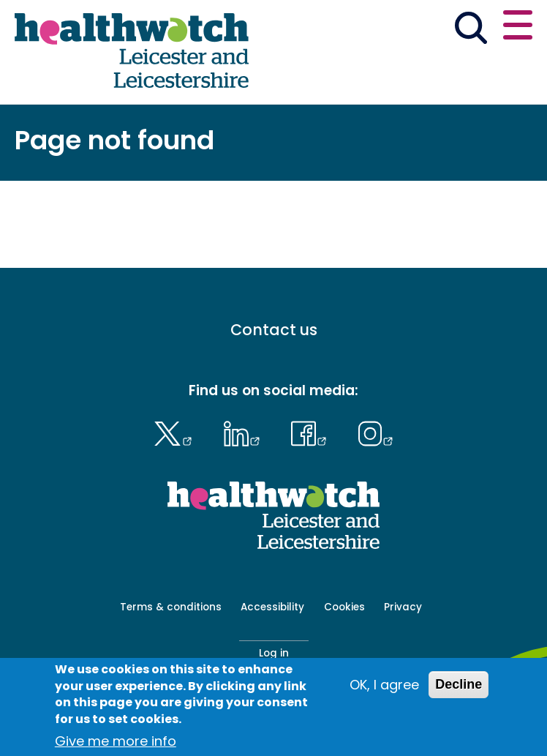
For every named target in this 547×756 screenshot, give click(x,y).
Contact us (274, 330)
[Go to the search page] (471, 31)
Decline (459, 685)
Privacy (403, 607)
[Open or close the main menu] (518, 27)
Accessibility (272, 607)
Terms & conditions (171, 607)
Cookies (344, 607)
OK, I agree (384, 685)
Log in (274, 653)
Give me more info (116, 741)
